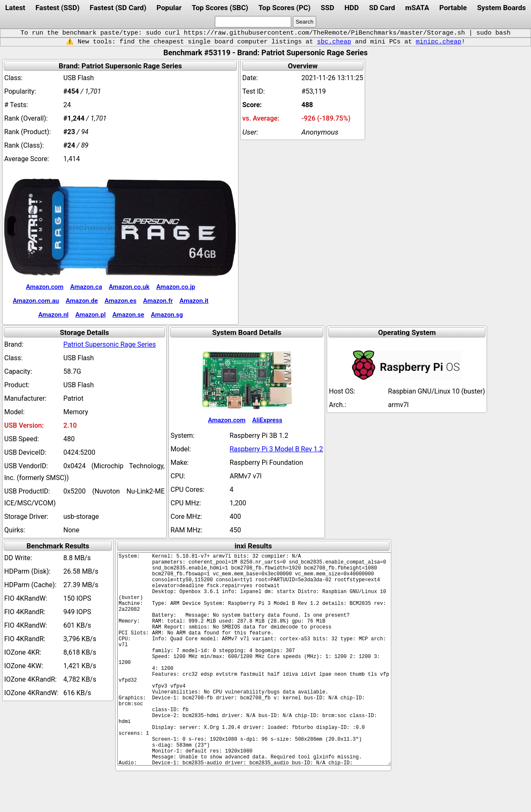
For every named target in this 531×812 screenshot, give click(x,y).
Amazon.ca (86, 287)
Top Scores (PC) (284, 8)
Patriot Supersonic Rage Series (110, 344)
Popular (169, 8)
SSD (328, 8)
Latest (15, 8)
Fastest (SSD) (57, 8)
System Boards (501, 8)
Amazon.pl (90, 315)
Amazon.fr (158, 301)
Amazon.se (128, 315)
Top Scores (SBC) (220, 8)
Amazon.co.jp (176, 287)
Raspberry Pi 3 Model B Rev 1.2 (276, 449)
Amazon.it (194, 301)
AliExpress (267, 420)
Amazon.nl (54, 315)
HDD (352, 8)
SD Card (382, 8)
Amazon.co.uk (129, 287)
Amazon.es (121, 301)
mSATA (417, 8)
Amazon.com (45, 287)
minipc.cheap (439, 42)
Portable (453, 8)
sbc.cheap (334, 42)
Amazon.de (82, 301)
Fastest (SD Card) (118, 8)
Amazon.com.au (36, 301)
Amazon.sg (167, 315)
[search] (253, 22)
